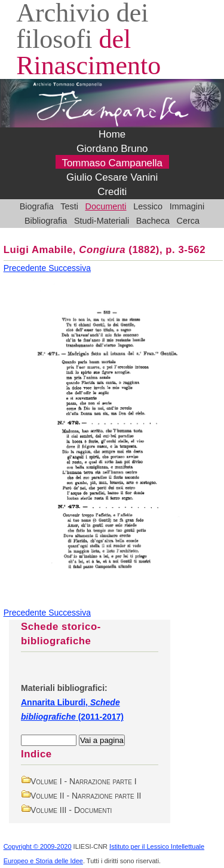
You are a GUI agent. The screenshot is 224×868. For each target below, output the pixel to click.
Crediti (112, 192)
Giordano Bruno (112, 149)
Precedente (26, 268)
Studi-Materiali (102, 221)
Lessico (148, 206)
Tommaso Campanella (112, 163)
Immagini (187, 206)
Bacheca (153, 221)
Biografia (37, 206)
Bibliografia (46, 221)
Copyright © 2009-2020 (38, 846)
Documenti (106, 206)
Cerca (188, 221)
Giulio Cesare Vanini (112, 177)
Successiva (70, 268)
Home (112, 134)
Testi (69, 206)
